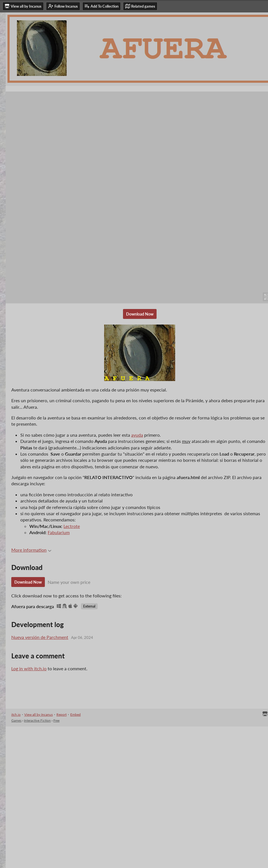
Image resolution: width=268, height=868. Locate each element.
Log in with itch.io (29, 668)
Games (16, 720)
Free (56, 720)
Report (61, 714)
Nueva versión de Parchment (40, 637)
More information (31, 550)
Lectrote (72, 526)
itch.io (16, 714)
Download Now (140, 314)
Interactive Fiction (37, 720)
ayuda (137, 435)
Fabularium (59, 532)
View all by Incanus (39, 714)
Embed (75, 714)
